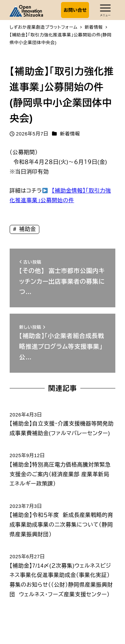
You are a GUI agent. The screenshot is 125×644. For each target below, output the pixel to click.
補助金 (27, 229)
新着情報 (70, 134)
